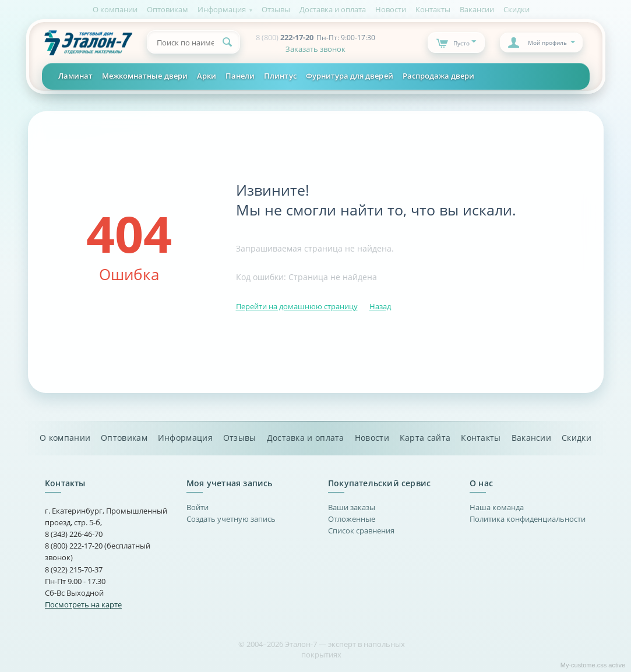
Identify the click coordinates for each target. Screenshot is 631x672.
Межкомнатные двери (145, 76)
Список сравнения (361, 530)
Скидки (517, 9)
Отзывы (276, 9)
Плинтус (280, 76)
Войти (198, 507)
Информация (222, 9)
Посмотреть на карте (83, 604)
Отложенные (352, 519)
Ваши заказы (352, 507)
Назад (380, 306)
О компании (115, 9)
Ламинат (75, 76)
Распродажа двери (439, 76)
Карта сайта (425, 438)
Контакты (433, 9)
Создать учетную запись (231, 519)
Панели (240, 76)
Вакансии (477, 9)
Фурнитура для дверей (350, 76)
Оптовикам (168, 9)
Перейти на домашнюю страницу (297, 306)
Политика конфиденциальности (528, 519)
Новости (391, 9)
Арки (207, 76)
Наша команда (497, 507)
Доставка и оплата (333, 9)
